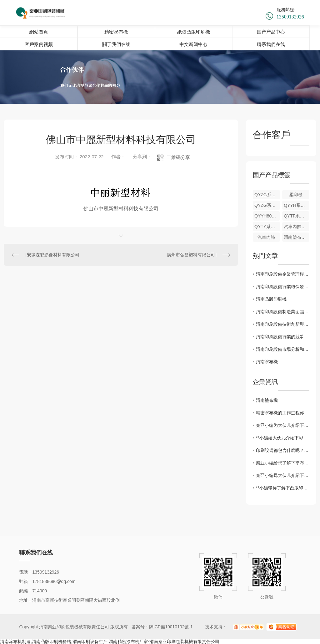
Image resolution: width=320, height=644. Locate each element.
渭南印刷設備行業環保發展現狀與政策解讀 (283, 287)
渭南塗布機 (267, 362)
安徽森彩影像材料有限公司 (53, 255)
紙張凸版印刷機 (194, 32)
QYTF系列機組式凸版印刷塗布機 (297, 216)
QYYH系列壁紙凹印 (297, 205)
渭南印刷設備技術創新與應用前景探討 (283, 324)
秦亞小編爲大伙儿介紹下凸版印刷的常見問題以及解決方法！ (283, 475)
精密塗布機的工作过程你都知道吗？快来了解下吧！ (283, 413)
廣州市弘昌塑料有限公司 (191, 255)
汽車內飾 (266, 237)
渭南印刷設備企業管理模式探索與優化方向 (283, 274)
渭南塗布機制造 (297, 237)
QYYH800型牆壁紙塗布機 (267, 216)
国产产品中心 (271, 32)
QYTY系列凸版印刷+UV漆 (267, 227)
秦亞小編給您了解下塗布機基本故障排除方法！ (283, 463)
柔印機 (296, 195)
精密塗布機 (116, 32)
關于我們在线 (116, 44)
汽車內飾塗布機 (297, 227)
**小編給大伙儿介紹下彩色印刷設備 (283, 438)
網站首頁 (39, 32)
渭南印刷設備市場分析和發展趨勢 (283, 349)
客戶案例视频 (39, 44)
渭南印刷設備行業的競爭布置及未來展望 (283, 337)
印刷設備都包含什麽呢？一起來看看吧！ (283, 450)
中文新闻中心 (193, 44)
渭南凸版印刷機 (271, 299)
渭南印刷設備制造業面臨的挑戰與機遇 (283, 312)
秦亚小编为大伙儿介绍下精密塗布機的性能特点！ (283, 425)
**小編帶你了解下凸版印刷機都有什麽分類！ (283, 488)
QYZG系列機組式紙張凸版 (267, 195)
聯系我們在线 (271, 44)
